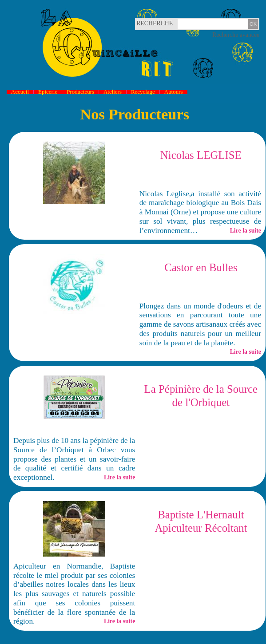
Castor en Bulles (201, 267)
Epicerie (48, 92)
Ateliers (113, 92)
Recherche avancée (236, 35)
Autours (174, 92)
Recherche (147, 23)
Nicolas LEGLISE (201, 155)
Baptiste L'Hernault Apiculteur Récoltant (201, 521)
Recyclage (143, 92)
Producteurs (80, 92)
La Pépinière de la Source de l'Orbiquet (201, 396)
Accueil (20, 92)
